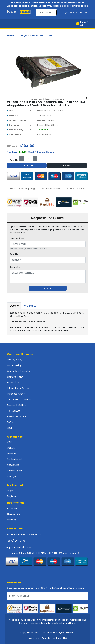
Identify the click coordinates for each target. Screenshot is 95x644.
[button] (83, 23)
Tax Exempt (14, 411)
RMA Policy (13, 382)
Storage (22, 35)
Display (11, 448)
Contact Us (13, 514)
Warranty (30, 306)
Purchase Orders (16, 394)
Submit (48, 288)
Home (11, 35)
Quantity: (14, 254)
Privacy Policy (15, 360)
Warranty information (19, 371)
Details (14, 306)
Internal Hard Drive (41, 35)
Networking (13, 465)
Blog (9, 428)
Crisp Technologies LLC (54, 638)
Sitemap (12, 520)
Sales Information (17, 417)
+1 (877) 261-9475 (15, 541)
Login (10, 491)
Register (12, 496)
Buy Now (67, 166)
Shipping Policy (15, 377)
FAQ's (10, 422)
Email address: (17, 238)
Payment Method (17, 405)
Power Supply (14, 471)
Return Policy (14, 365)
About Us (12, 508)
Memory (12, 454)
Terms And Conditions (19, 399)
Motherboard (14, 459)
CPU (9, 442)
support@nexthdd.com (18, 547)
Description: (16, 267)
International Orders (18, 388)
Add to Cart (27, 166)
